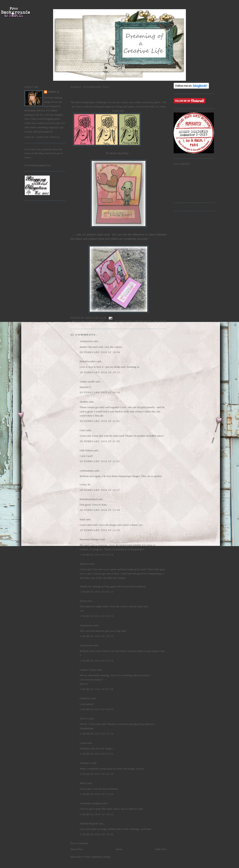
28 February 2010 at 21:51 (100, 461)
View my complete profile (42, 137)
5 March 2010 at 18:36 (97, 834)
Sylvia (83, 601)
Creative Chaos (88, 670)
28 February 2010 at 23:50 (100, 530)
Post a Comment (79, 843)
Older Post (161, 849)
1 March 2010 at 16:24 (97, 661)
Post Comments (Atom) (98, 857)
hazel (82, 519)
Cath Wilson (86, 450)
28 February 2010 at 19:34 (100, 392)
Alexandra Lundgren (91, 803)
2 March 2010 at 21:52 (97, 754)
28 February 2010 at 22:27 (100, 490)
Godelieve (85, 698)
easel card (106, 322)
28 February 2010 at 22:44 (100, 510)
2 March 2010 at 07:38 (97, 689)
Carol (83, 430)
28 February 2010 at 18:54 (100, 352)
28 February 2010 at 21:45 (100, 441)
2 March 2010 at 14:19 (97, 734)
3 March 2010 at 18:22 (97, 814)
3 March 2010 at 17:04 (97, 794)
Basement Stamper (90, 539)
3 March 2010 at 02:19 (97, 774)
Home (119, 849)
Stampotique (143, 322)
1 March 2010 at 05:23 (97, 592)
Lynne (83, 743)
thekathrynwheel (89, 499)
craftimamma (87, 471)
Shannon (84, 564)
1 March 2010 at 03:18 (97, 555)
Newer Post (77, 849)
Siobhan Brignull (89, 823)
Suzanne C (85, 763)
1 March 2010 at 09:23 (97, 616)
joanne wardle (87, 382)
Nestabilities (124, 322)
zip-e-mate (160, 322)
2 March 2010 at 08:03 (97, 709)
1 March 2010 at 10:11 (97, 636)
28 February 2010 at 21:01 (100, 421)
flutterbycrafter (88, 361)
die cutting (89, 322)
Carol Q (54, 92)
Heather (84, 402)
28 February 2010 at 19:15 (100, 372)
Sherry (83, 783)
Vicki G (84, 718)
